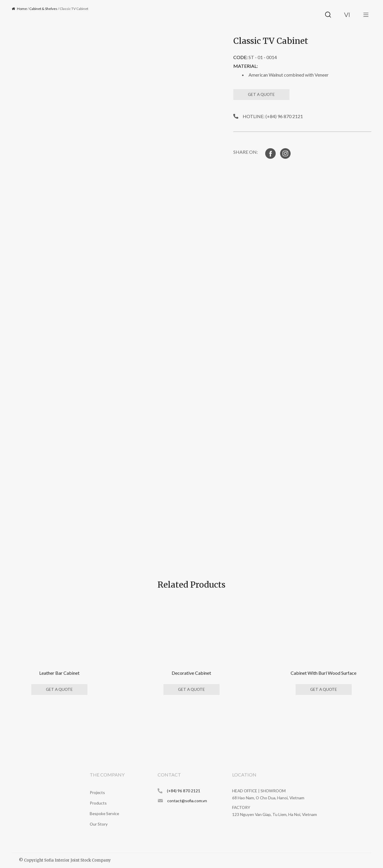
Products (98, 803)
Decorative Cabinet (191, 673)
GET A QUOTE (261, 94)
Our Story (99, 824)
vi (347, 14)
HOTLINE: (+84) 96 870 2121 (273, 116)
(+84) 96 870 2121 (184, 791)
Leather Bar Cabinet (59, 673)
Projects (97, 792)
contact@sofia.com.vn (187, 801)
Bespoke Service (104, 813)
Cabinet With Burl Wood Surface (324, 673)
